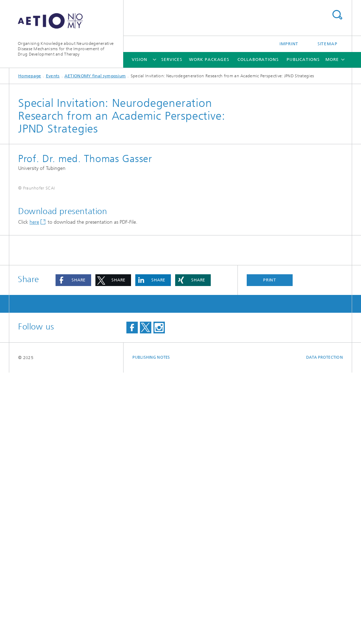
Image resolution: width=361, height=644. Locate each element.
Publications (303, 59)
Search (337, 15)
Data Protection (325, 629)
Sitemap (328, 44)
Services (172, 59)
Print (270, 551)
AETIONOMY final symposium (95, 76)
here (34, 494)
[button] (73, 552)
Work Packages (209, 59)
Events (53, 76)
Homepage (30, 76)
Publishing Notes (151, 629)
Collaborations (258, 59)
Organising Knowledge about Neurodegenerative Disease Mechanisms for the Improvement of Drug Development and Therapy (66, 49)
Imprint (289, 44)
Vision (139, 59)
